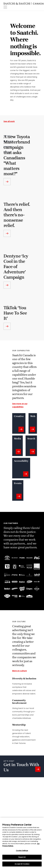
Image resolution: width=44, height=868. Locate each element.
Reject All (22, 858)
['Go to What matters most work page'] (7, 182)
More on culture (19, 671)
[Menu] (5, 7)
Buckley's (9, 141)
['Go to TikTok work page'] (7, 326)
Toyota (8, 136)
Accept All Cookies (22, 865)
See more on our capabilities (20, 405)
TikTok (7, 152)
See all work (9, 121)
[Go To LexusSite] (15, 558)
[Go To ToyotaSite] (7, 558)
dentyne (8, 147)
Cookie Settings (22, 851)
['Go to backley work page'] (7, 233)
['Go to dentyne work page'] (7, 285)
